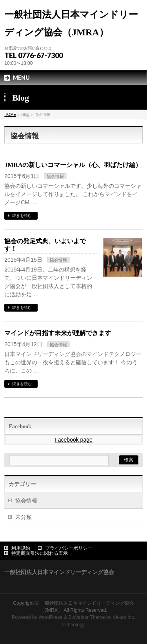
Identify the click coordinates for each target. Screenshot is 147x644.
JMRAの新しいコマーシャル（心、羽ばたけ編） (73, 165)
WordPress (50, 617)
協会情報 (55, 176)
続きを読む (22, 216)
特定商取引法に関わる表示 (40, 553)
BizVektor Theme (87, 617)
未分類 (24, 517)
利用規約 (21, 548)
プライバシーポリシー (69, 548)
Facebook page (73, 440)
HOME (10, 115)
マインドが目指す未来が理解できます (58, 333)
